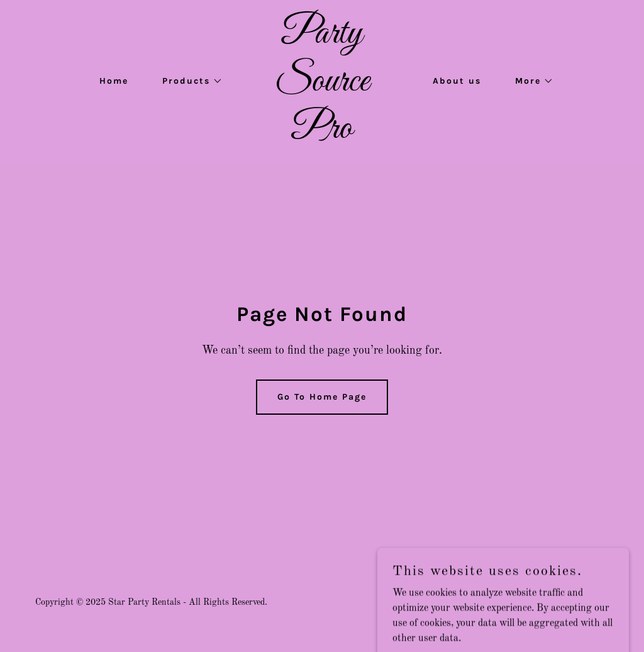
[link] (322, 135)
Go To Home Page (322, 397)
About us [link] (457, 81)
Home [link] (114, 81)
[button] (188, 81)
